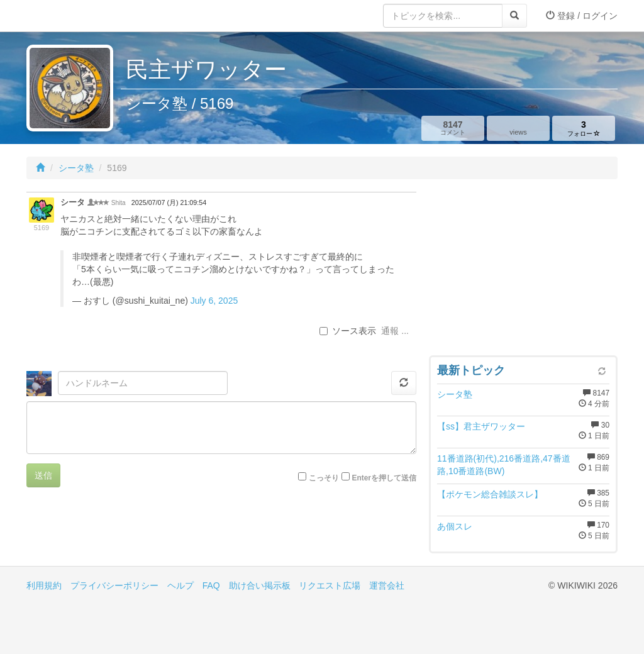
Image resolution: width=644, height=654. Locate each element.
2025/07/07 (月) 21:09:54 (169, 202)
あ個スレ (455, 526)
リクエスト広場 (330, 585)
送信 (43, 475)
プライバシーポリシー (114, 585)
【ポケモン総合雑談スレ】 (490, 494)
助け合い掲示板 (260, 585)
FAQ (211, 585)
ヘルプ (180, 585)
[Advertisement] (523, 270)
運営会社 (387, 585)
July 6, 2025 (214, 301)
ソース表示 (348, 331)
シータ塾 (76, 168)
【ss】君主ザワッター (481, 426)
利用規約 (44, 585)
